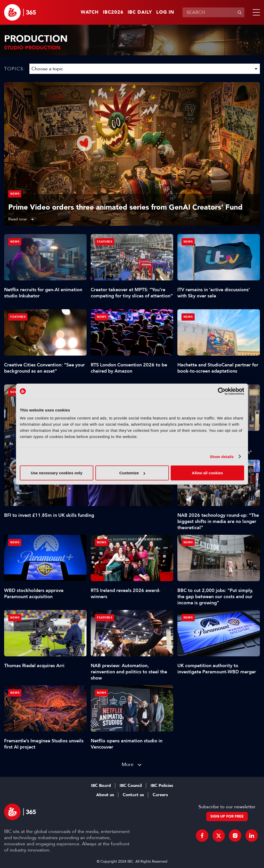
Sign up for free (227, 816)
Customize (132, 473)
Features (105, 242)
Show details (222, 456)
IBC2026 (113, 12)
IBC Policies (162, 786)
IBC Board (101, 786)
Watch (90, 12)
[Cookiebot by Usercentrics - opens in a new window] (222, 391)
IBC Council (131, 786)
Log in (165, 12)
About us (105, 795)
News (15, 194)
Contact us (133, 795)
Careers (160, 795)
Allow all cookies (207, 473)
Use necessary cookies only (56, 473)
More (128, 764)
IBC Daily (140, 12)
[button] (255, 12)
